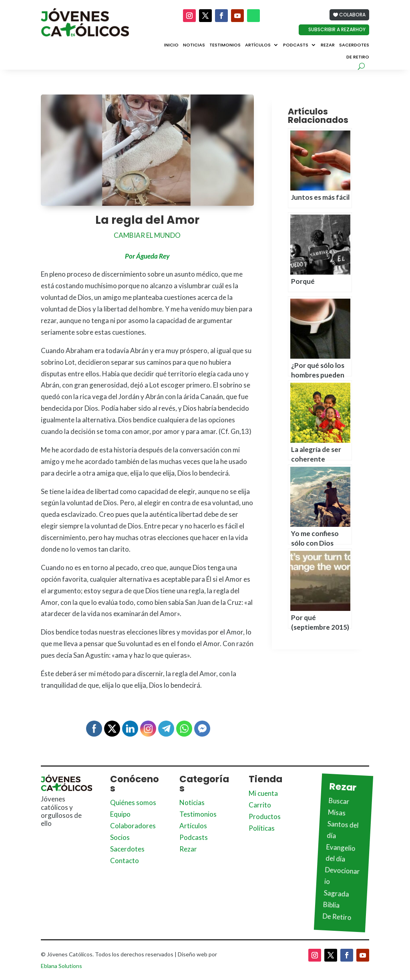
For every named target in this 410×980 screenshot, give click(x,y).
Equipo (120, 814)
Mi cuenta (263, 793)
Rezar (328, 45)
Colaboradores (133, 826)
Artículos (258, 45)
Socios (120, 837)
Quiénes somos (133, 802)
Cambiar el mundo (147, 235)
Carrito (260, 805)
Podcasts (296, 45)
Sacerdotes (354, 45)
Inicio (171, 45)
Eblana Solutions (61, 966)
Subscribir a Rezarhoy (337, 29)
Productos (265, 816)
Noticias (194, 45)
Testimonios (225, 45)
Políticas (262, 828)
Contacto (125, 861)
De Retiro (358, 57)
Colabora (352, 15)
